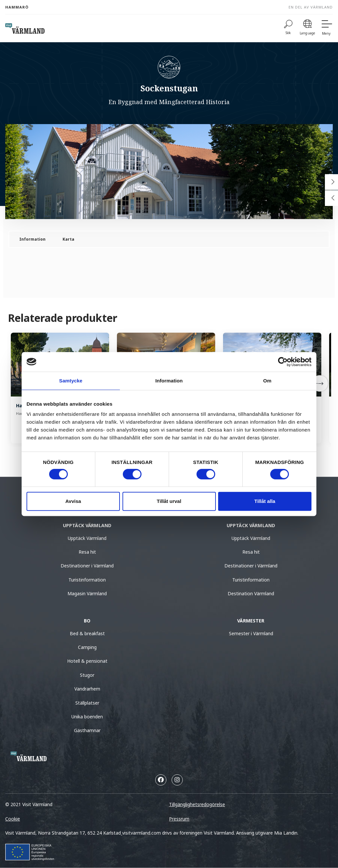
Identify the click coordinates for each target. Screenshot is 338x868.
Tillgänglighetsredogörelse (197, 804)
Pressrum (179, 819)
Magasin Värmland (87, 593)
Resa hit (87, 552)
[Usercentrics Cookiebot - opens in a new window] (283, 362)
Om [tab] (267, 381)
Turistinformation (87, 580)
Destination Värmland (251, 593)
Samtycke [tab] (71, 381)
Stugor (87, 675)
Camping (87, 647)
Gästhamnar (87, 730)
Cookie (13, 819)
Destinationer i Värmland (87, 566)
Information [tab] (169, 381)
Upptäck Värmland (87, 538)
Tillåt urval (169, 501)
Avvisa (73, 501)
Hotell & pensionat (87, 661)
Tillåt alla (265, 501)
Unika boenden (87, 717)
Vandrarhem (87, 689)
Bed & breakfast (87, 633)
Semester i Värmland (251, 633)
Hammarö (17, 7)
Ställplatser (87, 703)
